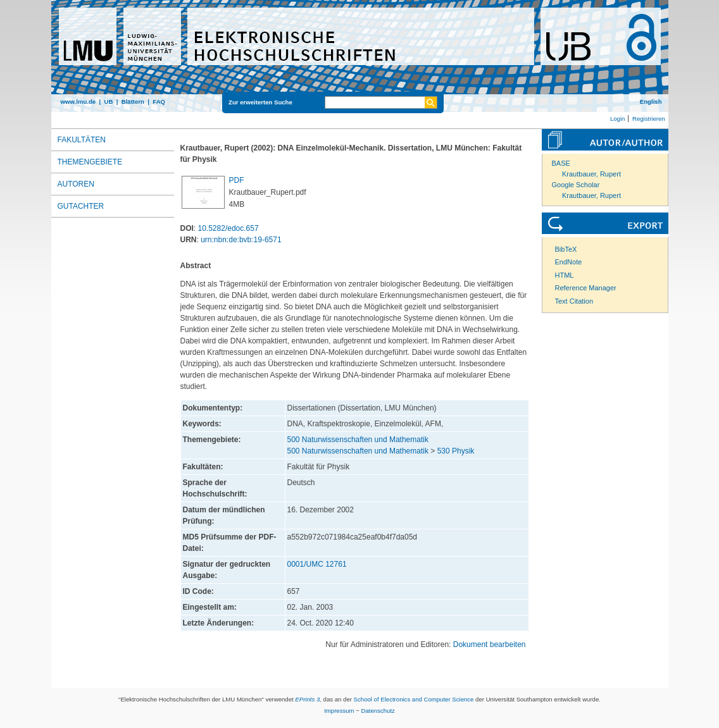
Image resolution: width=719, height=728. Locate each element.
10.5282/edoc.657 (228, 228)
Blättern (133, 102)
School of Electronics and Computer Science (414, 699)
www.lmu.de (78, 102)
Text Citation (574, 301)
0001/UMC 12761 (317, 564)
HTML (565, 275)
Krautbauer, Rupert (591, 174)
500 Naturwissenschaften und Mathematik (358, 440)
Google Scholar (576, 185)
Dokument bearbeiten (490, 645)
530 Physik (456, 451)
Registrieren (649, 119)
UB (108, 102)
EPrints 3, (308, 699)
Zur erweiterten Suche (260, 102)
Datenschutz (378, 711)
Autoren (76, 184)
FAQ (159, 102)
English (651, 102)
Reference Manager (586, 288)
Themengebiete (90, 162)
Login (617, 119)
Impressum (339, 711)
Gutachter (81, 206)
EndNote (569, 262)
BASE (561, 163)
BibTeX (566, 249)
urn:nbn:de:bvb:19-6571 (241, 240)
